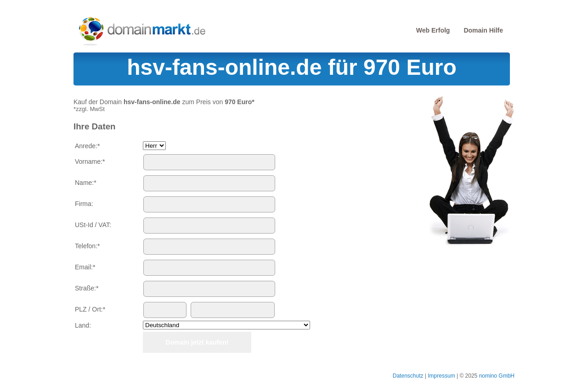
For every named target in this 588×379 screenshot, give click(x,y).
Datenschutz (408, 376)
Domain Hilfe (483, 30)
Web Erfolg (433, 30)
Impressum (441, 376)
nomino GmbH (497, 376)
